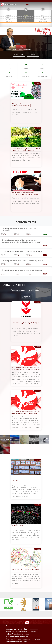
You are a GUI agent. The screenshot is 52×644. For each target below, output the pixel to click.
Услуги (43, 17)
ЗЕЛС (17, 604)
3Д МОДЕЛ (26, 69)
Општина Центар (10, 5)
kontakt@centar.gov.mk (23, 1)
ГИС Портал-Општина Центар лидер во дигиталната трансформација (25, 105)
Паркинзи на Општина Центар (4, 604)
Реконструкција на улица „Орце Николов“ (26, 569)
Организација (9, 17)
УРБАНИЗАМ (9, 77)
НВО (34, 439)
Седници (26, 19)
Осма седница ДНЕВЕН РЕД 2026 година (25, 323)
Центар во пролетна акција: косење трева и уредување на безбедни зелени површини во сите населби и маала (26, 149)
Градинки (5, 439)
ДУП (24, 439)
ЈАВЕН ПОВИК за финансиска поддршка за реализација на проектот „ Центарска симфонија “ (26, 413)
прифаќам (34, 631)
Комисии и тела (9, 21)
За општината (9, 16)
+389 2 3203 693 (5, 1)
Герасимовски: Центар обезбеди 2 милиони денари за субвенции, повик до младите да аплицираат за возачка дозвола (25, 194)
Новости (43, 16)
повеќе (25, 641)
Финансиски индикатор (30, 604)
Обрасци (42, 69)
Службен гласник (26, 21)
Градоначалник (19, 55)
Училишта (15, 439)
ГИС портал (9, 69)
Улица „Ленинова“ (17, 525)
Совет (33, 55)
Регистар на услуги (44, 439)
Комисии (26, 17)
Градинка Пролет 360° (43, 21)
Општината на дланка (43, 604)
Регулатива (9, 19)
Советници (26, 16)
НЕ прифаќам (37, 640)
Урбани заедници (43, 77)
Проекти (5, 449)
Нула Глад (15, 481)
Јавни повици (43, 19)
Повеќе (27, 297)
